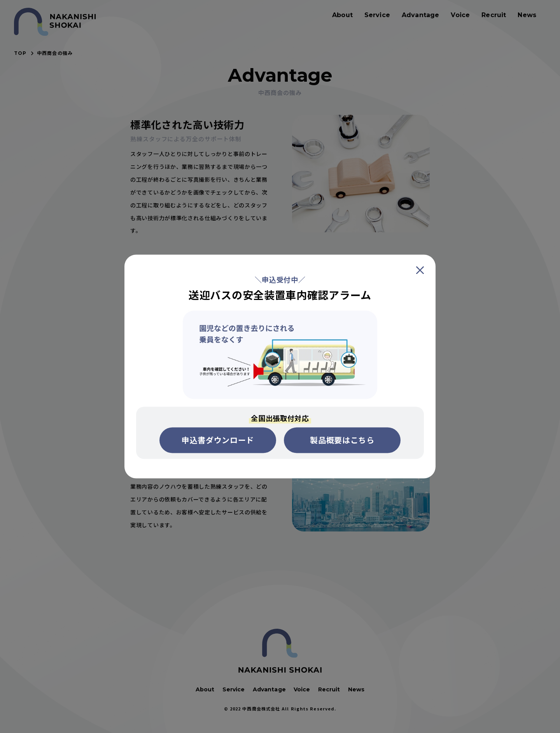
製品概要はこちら (342, 440)
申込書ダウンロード (218, 440)
